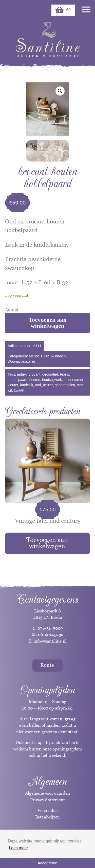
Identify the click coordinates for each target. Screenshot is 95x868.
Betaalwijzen (48, 817)
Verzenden (48, 810)
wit (10, 390)
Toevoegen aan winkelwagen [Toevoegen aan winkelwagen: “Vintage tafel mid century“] (47, 543)
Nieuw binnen (55, 356)
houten (35, 380)
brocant (35, 374)
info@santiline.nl (50, 641)
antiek (22, 374)
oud (38, 385)
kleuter (13, 385)
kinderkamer (74, 380)
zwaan (19, 390)
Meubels (36, 356)
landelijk (27, 385)
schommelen (65, 385)
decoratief (50, 374)
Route (47, 665)
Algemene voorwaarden (48, 793)
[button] (60, 91)
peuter (48, 385)
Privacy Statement (48, 800)
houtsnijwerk (52, 380)
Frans (64, 374)
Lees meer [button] (18, 848)
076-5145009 (50, 628)
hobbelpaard (17, 380)
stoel (81, 385)
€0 (63, 10)
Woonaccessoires (22, 361)
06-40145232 (51, 634)
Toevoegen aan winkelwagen (47, 323)
